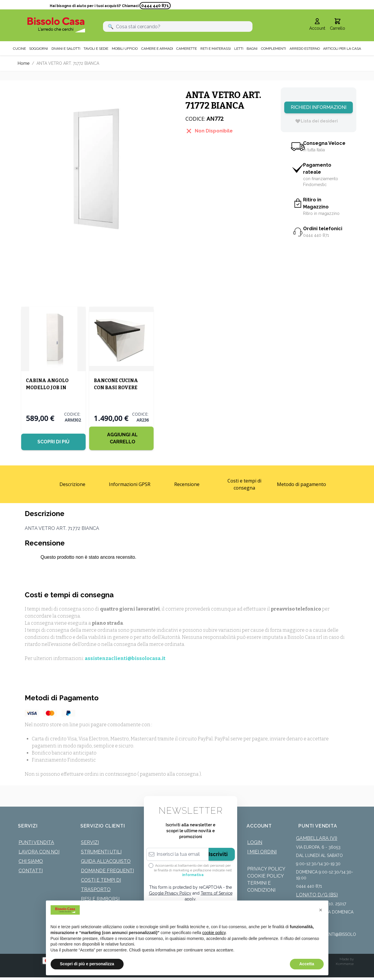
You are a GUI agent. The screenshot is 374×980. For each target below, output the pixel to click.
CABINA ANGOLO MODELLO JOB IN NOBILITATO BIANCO (51, 387)
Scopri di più (53, 441)
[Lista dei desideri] (316, 121)
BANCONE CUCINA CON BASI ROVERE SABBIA (115, 387)
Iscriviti (218, 854)
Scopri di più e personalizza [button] (87, 964)
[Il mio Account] (317, 25)
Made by (347, 959)
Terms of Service (217, 893)
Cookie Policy (266, 876)
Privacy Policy (266, 869)
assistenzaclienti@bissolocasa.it (125, 658)
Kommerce (345, 964)
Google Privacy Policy (170, 893)
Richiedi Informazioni (319, 107)
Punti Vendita (36, 842)
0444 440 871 (155, 6)
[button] (321, 910)
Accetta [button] (307, 964)
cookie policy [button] (214, 933)
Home (24, 63)
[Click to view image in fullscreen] (96, 165)
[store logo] (56, 25)
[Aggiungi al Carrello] (121, 438)
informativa (193, 875)
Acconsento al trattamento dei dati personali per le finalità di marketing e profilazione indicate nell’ (193, 870)
